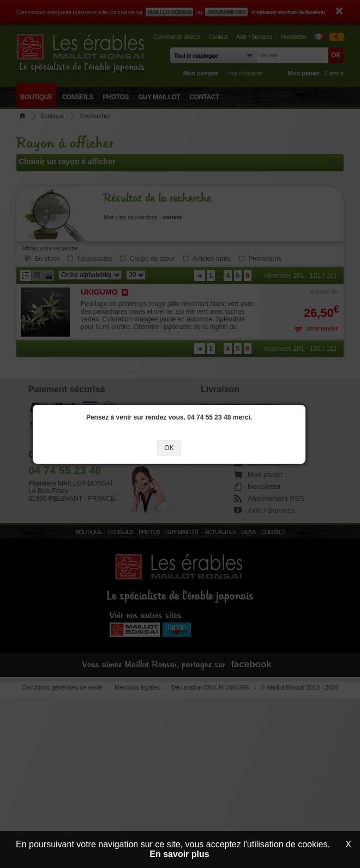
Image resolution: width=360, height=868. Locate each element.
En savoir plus (179, 854)
